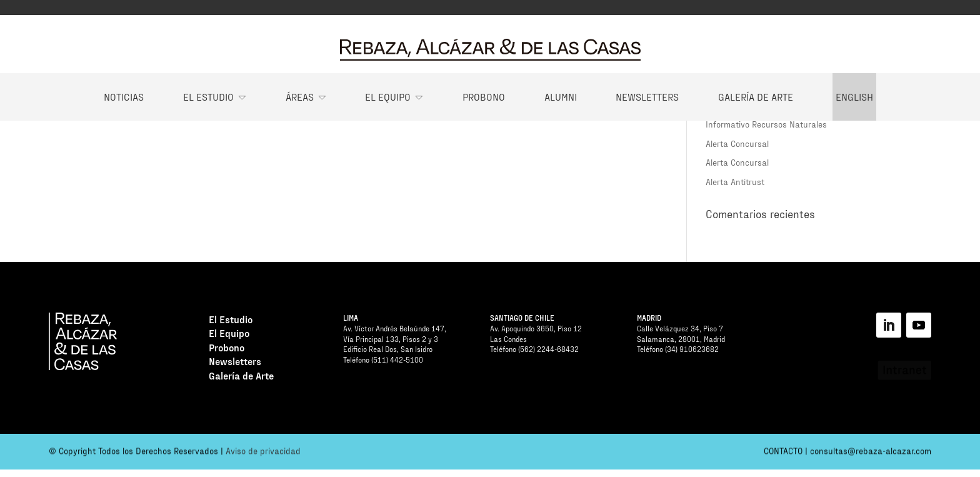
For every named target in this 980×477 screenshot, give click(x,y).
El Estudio (208, 97)
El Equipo (388, 97)
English (854, 97)
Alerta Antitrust (735, 182)
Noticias (124, 97)
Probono (484, 97)
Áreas (300, 97)
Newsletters (647, 97)
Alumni (561, 97)
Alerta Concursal (737, 143)
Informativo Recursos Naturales (766, 124)
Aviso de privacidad (263, 453)
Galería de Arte (756, 97)
